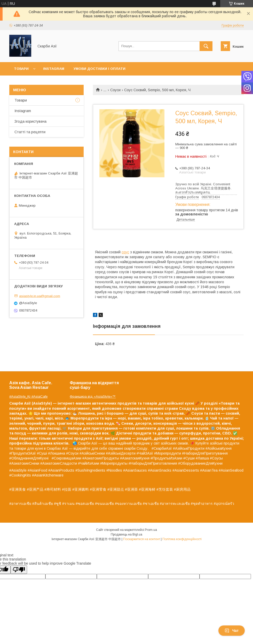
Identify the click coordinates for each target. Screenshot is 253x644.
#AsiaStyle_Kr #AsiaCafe (28, 396)
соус (125, 252)
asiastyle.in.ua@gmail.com (40, 296)
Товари (21, 69)
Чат (232, 631)
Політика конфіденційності (182, 539)
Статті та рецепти (30, 132)
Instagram (54, 69)
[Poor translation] (19, 570)
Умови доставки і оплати (100, 69)
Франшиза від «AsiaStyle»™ (93, 396)
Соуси (115, 90)
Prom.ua (151, 530)
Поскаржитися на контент (142, 539)
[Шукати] (206, 46)
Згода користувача (30, 121)
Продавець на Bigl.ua (126, 534)
